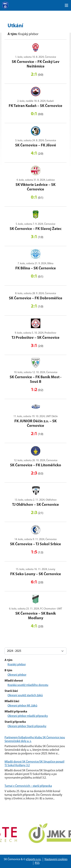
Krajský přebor (17, 665)
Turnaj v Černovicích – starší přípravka (28, 786)
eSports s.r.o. (34, 859)
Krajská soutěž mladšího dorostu (28, 685)
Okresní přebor (17, 675)
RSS (37, 863)
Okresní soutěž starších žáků (25, 695)
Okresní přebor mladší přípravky (28, 716)
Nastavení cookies (56, 859)
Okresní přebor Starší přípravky (27, 726)
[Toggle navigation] (66, 5)
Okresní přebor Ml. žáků (22, 706)
